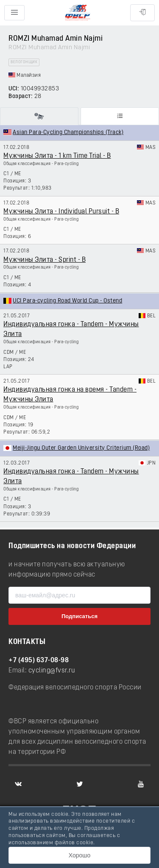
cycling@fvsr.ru (52, 671)
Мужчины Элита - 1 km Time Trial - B (57, 156)
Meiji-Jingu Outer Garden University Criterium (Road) (81, 448)
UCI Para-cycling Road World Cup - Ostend (67, 301)
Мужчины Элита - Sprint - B (45, 260)
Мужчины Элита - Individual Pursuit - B (61, 212)
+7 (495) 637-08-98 (39, 661)
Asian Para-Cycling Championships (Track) (68, 133)
